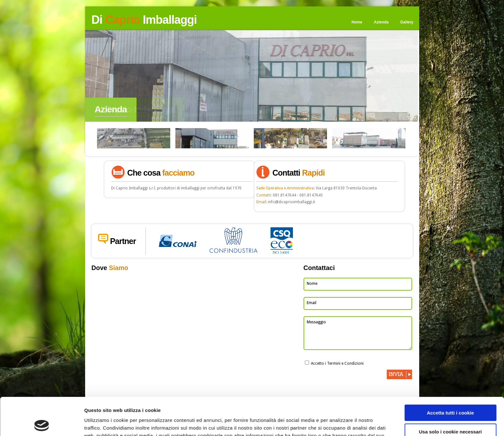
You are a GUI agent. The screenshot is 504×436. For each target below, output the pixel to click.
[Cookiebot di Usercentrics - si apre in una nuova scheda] (42, 423)
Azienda (381, 22)
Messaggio (316, 322)
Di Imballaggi (144, 20)
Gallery (407, 22)
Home (357, 22)
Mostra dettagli (102, 423)
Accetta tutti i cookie (451, 375)
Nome (312, 283)
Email (312, 303)
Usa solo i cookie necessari (450, 394)
